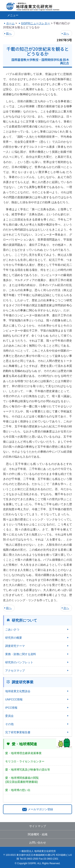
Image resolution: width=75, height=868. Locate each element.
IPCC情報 (11, 708)
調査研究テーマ (15, 646)
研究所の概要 (14, 638)
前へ (9, 33)
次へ (66, 33)
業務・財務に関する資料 (21, 654)
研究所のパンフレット (19, 662)
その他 (9, 724)
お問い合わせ (38, 843)
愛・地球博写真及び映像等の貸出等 (28, 770)
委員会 (9, 716)
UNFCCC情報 (14, 699)
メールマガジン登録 (38, 809)
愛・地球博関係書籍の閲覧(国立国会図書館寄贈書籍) (22, 780)
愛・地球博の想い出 (18, 790)
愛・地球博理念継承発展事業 (23, 753)
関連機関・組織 (38, 834)
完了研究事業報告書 (18, 732)
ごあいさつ (12, 629)
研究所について (24, 620)
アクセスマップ (15, 671)
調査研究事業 (23, 682)
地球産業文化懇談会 (18, 691)
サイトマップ (38, 826)
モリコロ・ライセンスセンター (25, 761)
